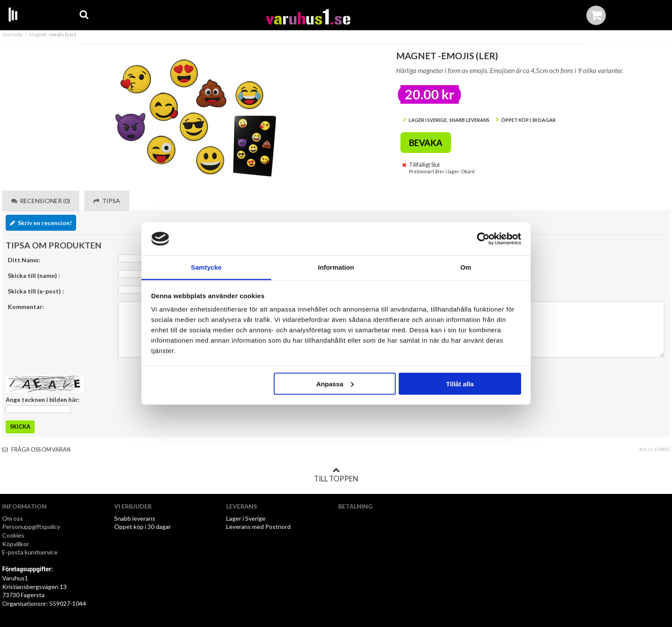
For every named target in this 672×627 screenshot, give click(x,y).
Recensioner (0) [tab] (41, 201)
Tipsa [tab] (107, 201)
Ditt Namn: (24, 260)
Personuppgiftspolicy (31, 527)
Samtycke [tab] (206, 267)
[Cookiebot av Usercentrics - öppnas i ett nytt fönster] (483, 239)
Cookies (13, 535)
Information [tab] (336, 267)
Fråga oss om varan (36, 450)
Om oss (13, 518)
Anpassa (335, 384)
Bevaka (426, 143)
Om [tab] (466, 267)
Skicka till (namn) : (34, 275)
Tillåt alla (460, 384)
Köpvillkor (16, 544)
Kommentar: (26, 307)
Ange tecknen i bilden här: (43, 399)
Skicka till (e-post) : (36, 291)
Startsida (12, 34)
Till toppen (336, 475)
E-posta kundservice (30, 552)
